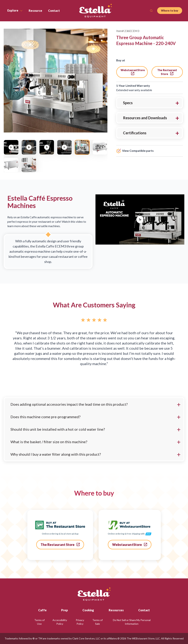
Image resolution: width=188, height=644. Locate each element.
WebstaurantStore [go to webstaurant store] (133, 72)
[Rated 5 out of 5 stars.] (94, 320)
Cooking (88, 610)
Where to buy (170, 11)
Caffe (42, 610)
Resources (116, 610)
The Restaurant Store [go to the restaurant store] (167, 72)
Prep (65, 610)
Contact (144, 610)
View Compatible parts (135, 151)
